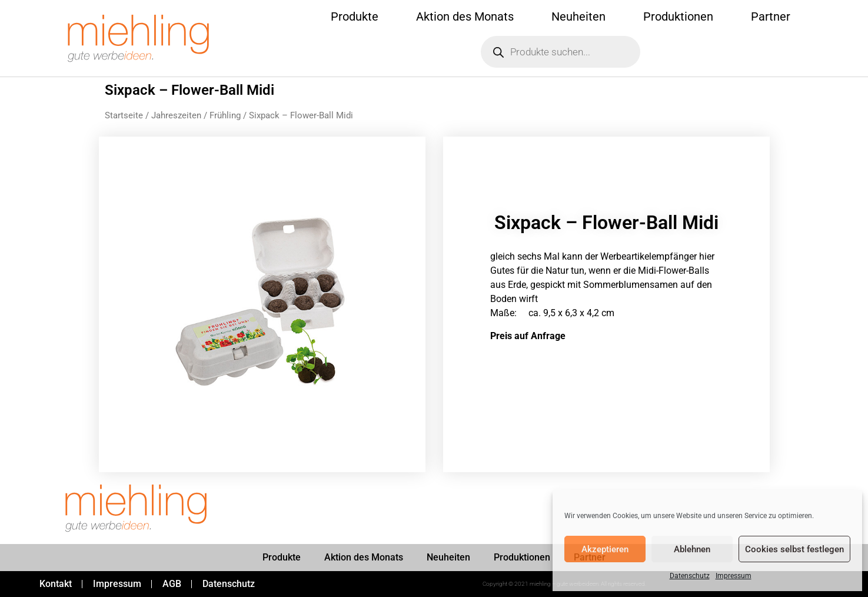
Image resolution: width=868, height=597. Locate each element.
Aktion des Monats (465, 16)
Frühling (225, 115)
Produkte (355, 16)
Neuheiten (578, 16)
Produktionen (678, 16)
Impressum (734, 576)
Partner (771, 16)
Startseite (124, 115)
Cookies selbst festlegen (794, 549)
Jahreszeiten (176, 115)
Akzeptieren (605, 549)
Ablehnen (692, 549)
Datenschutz (690, 576)
